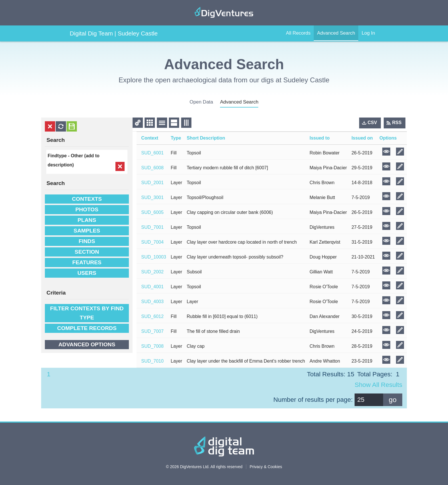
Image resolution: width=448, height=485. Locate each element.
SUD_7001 (152, 227)
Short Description (206, 138)
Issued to (319, 138)
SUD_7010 (152, 361)
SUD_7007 (152, 331)
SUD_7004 (152, 242)
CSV (372, 123)
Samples (87, 231)
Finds (87, 241)
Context (150, 138)
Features (87, 262)
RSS (397, 123)
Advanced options (87, 344)
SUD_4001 (152, 287)
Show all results (378, 385)
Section (87, 252)
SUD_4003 (152, 302)
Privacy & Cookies (266, 467)
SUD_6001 (152, 153)
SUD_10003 (154, 257)
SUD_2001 (152, 183)
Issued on (362, 138)
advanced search (239, 102)
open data (201, 102)
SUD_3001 (152, 197)
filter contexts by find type (87, 313)
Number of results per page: (313, 400)
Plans (87, 220)
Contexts (87, 199)
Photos (87, 209)
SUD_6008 (152, 168)
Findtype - (59, 156)
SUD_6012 (152, 316)
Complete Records (87, 328)
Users (87, 273)
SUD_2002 (152, 272)
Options (388, 138)
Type (176, 138)
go (393, 400)
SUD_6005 (152, 212)
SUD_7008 (152, 346)
